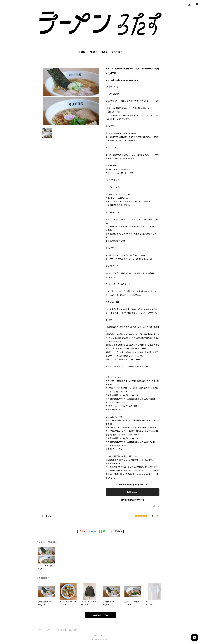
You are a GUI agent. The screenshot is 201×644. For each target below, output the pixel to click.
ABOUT (93, 52)
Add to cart (133, 492)
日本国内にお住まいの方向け (133, 500)
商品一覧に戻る (100, 615)
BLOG (104, 52)
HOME (82, 52)
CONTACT (117, 52)
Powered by (100, 639)
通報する (156, 506)
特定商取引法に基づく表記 (67, 630)
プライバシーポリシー (46, 630)
